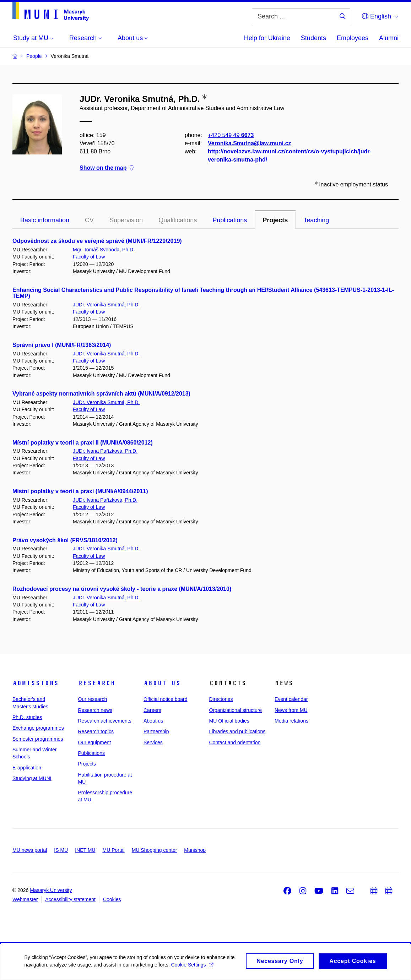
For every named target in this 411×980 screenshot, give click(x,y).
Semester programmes (38, 739)
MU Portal (113, 850)
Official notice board (165, 699)
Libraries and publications (237, 731)
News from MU (291, 710)
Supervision (126, 220)
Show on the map (107, 168)
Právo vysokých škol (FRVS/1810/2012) (65, 540)
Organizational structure (236, 710)
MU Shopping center (155, 850)
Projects (275, 220)
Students (313, 38)
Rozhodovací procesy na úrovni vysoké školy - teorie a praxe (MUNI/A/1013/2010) (122, 589)
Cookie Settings (193, 968)
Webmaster (25, 899)
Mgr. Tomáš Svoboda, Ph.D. (104, 250)
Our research (93, 699)
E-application (27, 768)
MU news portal (30, 850)
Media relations (291, 721)
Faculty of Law (89, 257)
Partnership (156, 731)
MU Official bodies (229, 721)
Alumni (389, 38)
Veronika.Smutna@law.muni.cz (250, 143)
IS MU (61, 850)
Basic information (45, 220)
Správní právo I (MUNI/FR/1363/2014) (62, 345)
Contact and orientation (235, 742)
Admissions (36, 683)
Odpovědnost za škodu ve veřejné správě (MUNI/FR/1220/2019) (97, 241)
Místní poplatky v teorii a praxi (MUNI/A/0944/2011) (80, 491)
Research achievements (105, 721)
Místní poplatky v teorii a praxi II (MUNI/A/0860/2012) (83, 443)
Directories (221, 699)
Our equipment (95, 742)
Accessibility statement (70, 899)
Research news (95, 710)
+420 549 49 (231, 135)
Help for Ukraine (267, 38)
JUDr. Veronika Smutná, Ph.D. (106, 305)
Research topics (96, 731)
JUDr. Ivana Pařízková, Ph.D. (105, 451)
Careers (152, 710)
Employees (353, 38)
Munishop (195, 850)
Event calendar (291, 699)
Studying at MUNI (32, 778)
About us (162, 683)
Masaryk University (51, 890)
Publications (230, 220)
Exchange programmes (38, 728)
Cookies (112, 899)
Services (153, 742)
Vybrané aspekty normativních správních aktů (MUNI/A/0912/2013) (101, 394)
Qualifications (178, 220)
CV (89, 220)
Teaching (316, 220)
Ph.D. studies (27, 717)
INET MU (85, 850)
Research (97, 683)
